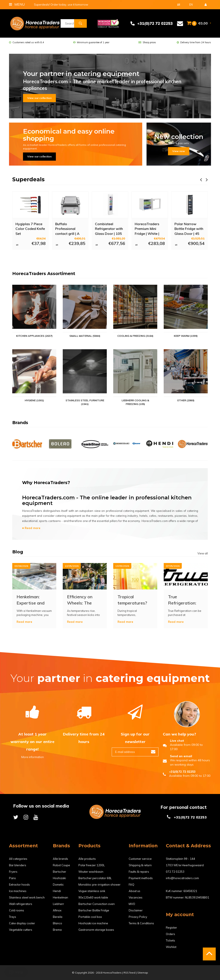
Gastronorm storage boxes (96, 930)
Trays (13, 917)
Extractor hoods (19, 885)
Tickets (170, 940)
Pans (12, 878)
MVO (132, 904)
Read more (31, 528)
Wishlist (171, 947)
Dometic (58, 885)
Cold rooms (17, 910)
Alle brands (60, 859)
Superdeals (28, 179)
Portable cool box (90, 917)
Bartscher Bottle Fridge (94, 910)
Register (171, 928)
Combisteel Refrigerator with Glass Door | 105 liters (109, 229)
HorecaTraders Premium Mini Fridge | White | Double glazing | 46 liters (148, 229)
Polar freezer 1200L (92, 865)
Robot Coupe (61, 865)
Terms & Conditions (141, 923)
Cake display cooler (22, 923)
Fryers (13, 872)
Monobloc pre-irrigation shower (99, 885)
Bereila (58, 917)
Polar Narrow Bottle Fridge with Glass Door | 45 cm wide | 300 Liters (189, 229)
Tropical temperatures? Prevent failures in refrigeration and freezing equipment (134, 600)
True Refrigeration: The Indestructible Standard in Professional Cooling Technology (182, 600)
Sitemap (143, 973)
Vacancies (136, 897)
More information (33, 757)
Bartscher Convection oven (97, 904)
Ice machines (18, 891)
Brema (57, 930)
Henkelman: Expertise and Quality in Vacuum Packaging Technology (31, 600)
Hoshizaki (59, 878)
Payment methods (141, 878)
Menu (17, 4)
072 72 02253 (175, 872)
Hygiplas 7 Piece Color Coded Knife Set (30, 229)
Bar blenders (18, 865)
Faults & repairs (139, 872)
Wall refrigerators (21, 904)
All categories (18, 859)
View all (203, 553)
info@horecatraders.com (182, 878)
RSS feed (129, 973)
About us (134, 891)
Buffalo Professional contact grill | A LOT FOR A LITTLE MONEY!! (70, 229)
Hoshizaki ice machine (93, 923)
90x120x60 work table (93, 897)
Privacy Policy (138, 917)
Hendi (57, 891)
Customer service (140, 859)
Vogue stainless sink (92, 891)
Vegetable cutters (21, 930)
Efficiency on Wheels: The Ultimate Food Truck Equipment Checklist (84, 600)
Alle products (87, 859)
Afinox (57, 910)
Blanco (57, 923)
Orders (170, 934)
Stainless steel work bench (27, 897)
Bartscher (60, 872)
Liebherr (58, 904)
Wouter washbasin (91, 872)
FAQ (131, 885)
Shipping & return (140, 865)
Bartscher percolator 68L (95, 878)
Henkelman (60, 897)
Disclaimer (136, 910)
